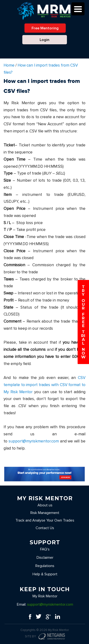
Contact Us (45, 528)
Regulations (45, 566)
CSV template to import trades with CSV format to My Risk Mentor (44, 385)
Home (9, 65)
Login (44, 40)
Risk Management (45, 513)
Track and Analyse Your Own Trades (45, 520)
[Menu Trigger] (78, 9)
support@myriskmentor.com (34, 441)
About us (45, 505)
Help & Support (45, 574)
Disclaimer (45, 558)
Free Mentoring (45, 28)
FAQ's (45, 549)
